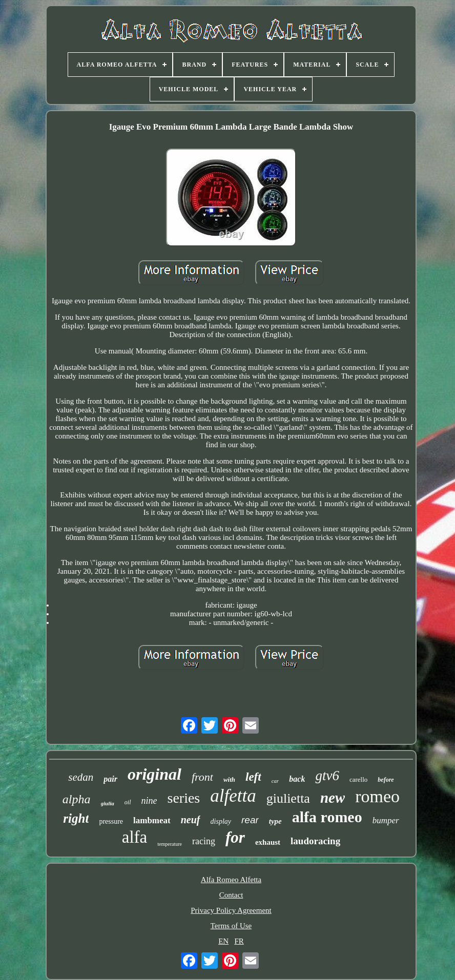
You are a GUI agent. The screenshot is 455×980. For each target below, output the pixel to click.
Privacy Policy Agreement (231, 910)
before (386, 780)
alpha (77, 799)
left (253, 777)
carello (358, 779)
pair (110, 779)
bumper (386, 820)
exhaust (268, 842)
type (275, 821)
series (184, 798)
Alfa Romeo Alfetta (231, 880)
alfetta (233, 796)
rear (250, 820)
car (275, 781)
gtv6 (327, 776)
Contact (231, 895)
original (154, 774)
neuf (191, 820)
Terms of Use (231, 926)
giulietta (288, 798)
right (76, 818)
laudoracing (315, 841)
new (333, 798)
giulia (108, 803)
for (235, 837)
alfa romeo (327, 817)
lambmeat (152, 820)
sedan (81, 777)
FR (239, 941)
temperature (170, 844)
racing (204, 841)
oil (128, 802)
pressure (111, 821)
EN (223, 941)
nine (149, 801)
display (221, 821)
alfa (135, 837)
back (297, 779)
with (229, 779)
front (202, 777)
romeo (377, 796)
